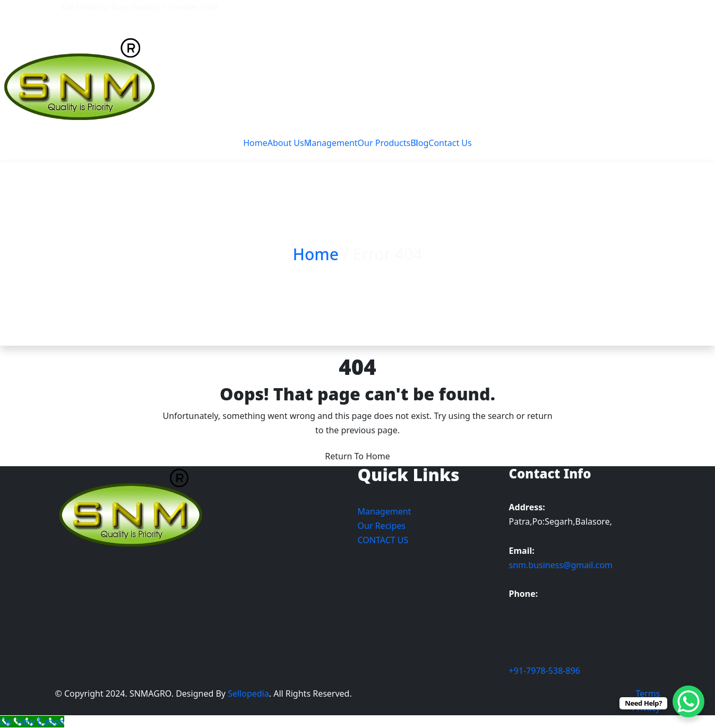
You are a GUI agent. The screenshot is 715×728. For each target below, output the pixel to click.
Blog (419, 143)
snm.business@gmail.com (561, 565)
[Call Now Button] (32, 722)
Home (255, 143)
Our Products (384, 143)
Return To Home (357, 456)
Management (331, 143)
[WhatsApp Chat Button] (688, 701)
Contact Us (450, 143)
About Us (286, 143)
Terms (648, 693)
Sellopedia (247, 693)
